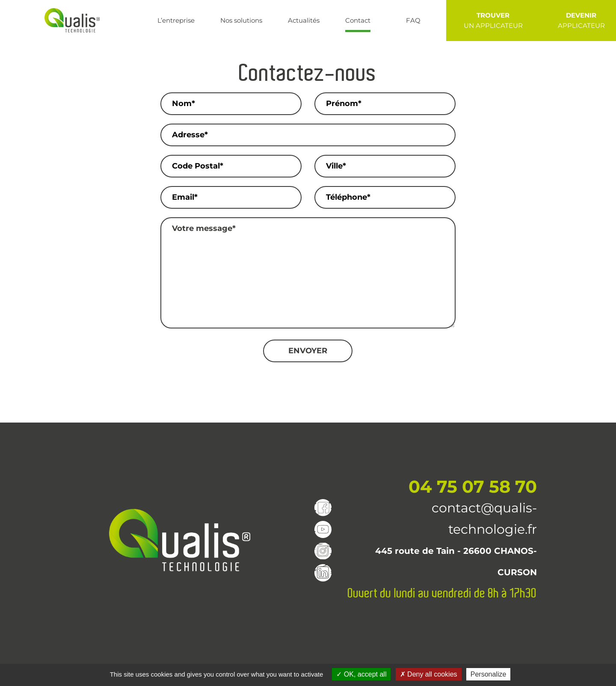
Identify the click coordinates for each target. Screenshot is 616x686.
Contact (358, 20)
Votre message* (308, 273)
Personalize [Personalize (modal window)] (489, 674)
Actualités (304, 20)
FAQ (413, 20)
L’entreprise (176, 20)
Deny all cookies (429, 674)
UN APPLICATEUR (493, 20)
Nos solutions (241, 20)
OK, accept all (361, 674)
